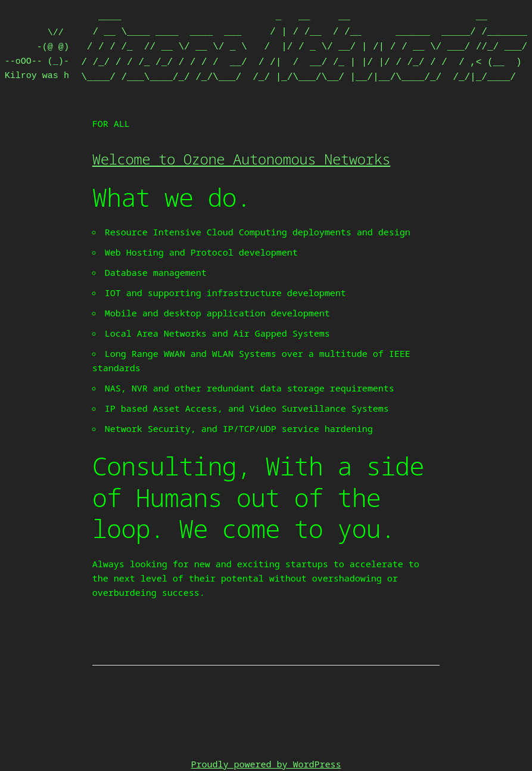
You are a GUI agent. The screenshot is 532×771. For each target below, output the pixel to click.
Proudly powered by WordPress (266, 764)
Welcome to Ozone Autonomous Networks (241, 159)
